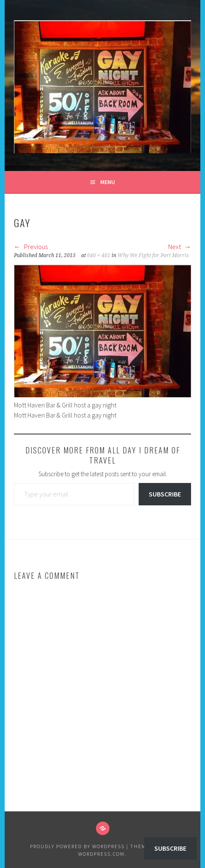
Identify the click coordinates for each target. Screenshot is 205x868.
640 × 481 (99, 255)
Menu (108, 182)
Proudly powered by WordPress (77, 846)
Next (180, 247)
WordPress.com (101, 854)
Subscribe (165, 494)
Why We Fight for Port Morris (153, 255)
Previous (31, 247)
